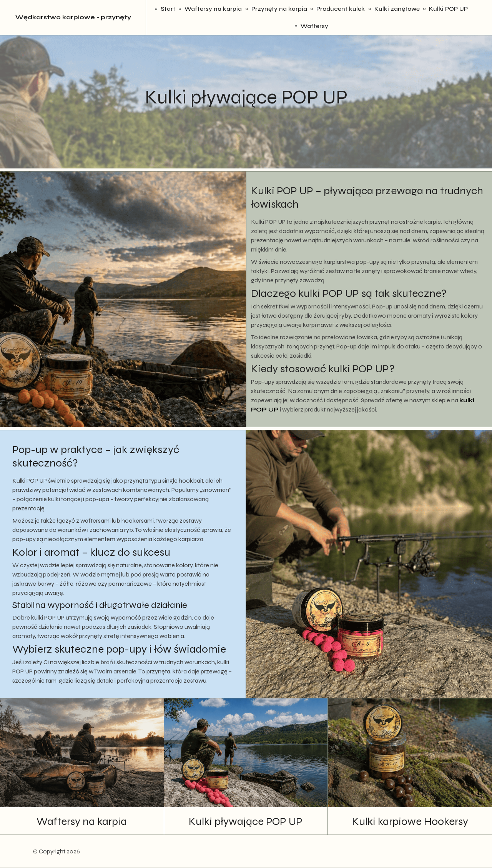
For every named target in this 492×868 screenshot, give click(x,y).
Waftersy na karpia (213, 9)
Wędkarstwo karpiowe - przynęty (73, 17)
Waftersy (314, 26)
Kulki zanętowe (397, 9)
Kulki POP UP (448, 9)
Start (168, 9)
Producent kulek (341, 9)
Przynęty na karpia (279, 9)
